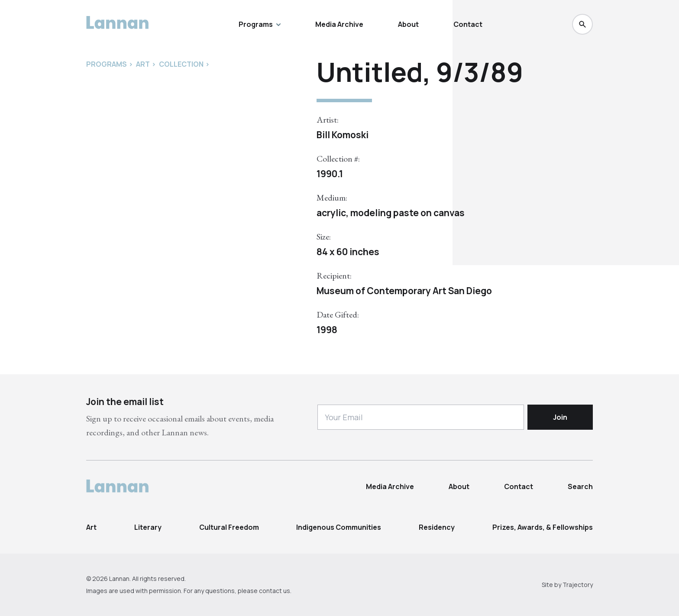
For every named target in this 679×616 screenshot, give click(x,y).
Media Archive (339, 24)
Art (91, 527)
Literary (148, 527)
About (408, 24)
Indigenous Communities (339, 527)
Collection (181, 64)
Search (580, 486)
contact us (275, 591)
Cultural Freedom (229, 527)
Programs (260, 24)
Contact (468, 24)
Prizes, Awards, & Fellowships (543, 527)
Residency (437, 527)
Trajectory (578, 585)
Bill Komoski (343, 135)
